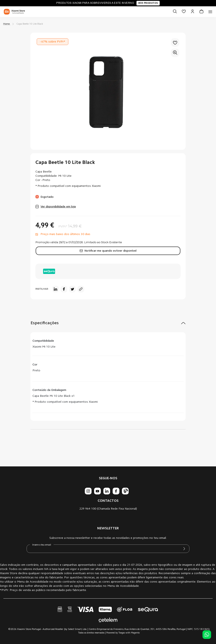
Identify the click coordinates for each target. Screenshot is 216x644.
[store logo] (14, 12)
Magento (135, 633)
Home (6, 24)
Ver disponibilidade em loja (58, 207)
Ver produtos (148, 3)
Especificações (45, 323)
